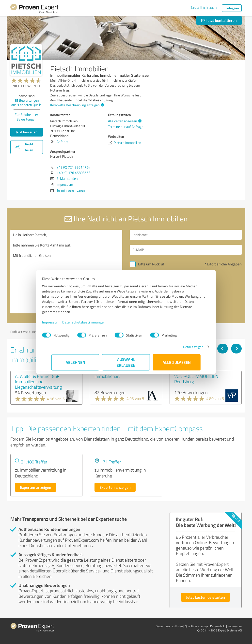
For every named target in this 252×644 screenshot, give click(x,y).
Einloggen (232, 8)
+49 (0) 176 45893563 (74, 173)
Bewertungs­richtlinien (169, 626)
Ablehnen (75, 362)
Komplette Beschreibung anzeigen (77, 105)
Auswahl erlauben (126, 362)
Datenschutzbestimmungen (93, 322)
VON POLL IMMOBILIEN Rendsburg (196, 379)
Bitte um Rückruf (151, 264)
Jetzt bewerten (27, 132)
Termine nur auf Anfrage (126, 127)
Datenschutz (218, 626)
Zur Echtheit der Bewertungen (26, 117)
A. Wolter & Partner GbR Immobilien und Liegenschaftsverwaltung (38, 382)
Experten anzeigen (36, 487)
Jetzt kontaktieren (219, 20)
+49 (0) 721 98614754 (73, 167)
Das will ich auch (203, 7)
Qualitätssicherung (196, 626)
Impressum (60, 322)
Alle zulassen (177, 362)
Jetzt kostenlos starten (205, 597)
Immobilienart (107, 376)
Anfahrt (62, 142)
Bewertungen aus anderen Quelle (26, 102)
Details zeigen (184, 347)
